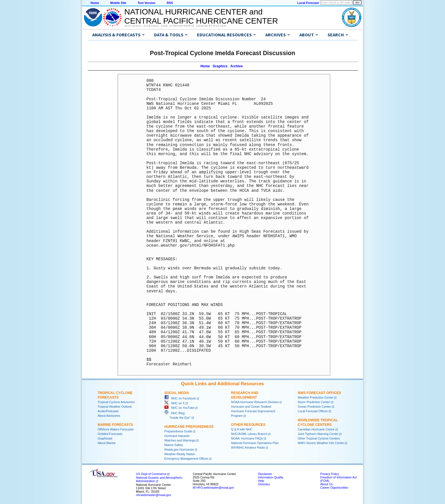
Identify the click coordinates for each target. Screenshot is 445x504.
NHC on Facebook (180, 398)
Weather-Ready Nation (180, 454)
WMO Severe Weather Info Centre (321, 443)
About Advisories (109, 416)
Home (95, 3)
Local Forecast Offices (313, 411)
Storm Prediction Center (314, 402)
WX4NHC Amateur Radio (248, 447)
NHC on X (175, 403)
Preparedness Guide (178, 431)
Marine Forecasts (115, 425)
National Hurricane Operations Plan (255, 443)
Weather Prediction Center (315, 397)
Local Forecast (308, 3)
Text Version (147, 3)
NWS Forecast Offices (319, 393)
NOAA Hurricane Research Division (255, 402)
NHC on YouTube (179, 408)
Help (261, 481)
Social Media (177, 393)
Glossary (264, 484)
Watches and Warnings (180, 440)
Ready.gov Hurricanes (179, 449)
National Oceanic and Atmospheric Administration (176, 26)
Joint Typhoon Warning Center (318, 434)
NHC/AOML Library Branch (249, 434)
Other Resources (248, 425)
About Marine (107, 443)
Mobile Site (118, 3)
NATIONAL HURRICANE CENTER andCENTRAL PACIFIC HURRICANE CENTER (201, 16)
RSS (170, 3)
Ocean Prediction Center (314, 407)
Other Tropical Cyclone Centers (319, 438)
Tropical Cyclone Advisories (116, 402)
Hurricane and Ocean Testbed (251, 407)
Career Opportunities (334, 488)
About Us (326, 484)
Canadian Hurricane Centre (316, 429)
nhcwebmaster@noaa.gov (154, 495)
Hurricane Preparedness (189, 427)
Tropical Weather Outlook (115, 407)
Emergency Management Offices (186, 459)
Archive (236, 66)
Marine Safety (174, 445)
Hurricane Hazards (177, 436)
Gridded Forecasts (110, 434)
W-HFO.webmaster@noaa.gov (213, 488)
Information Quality (271, 477)
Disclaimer (265, 474)
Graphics (220, 66)
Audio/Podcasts (108, 411)
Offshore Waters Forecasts (116, 429)
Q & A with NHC (242, 429)
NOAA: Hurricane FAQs (247, 438)
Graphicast (105, 438)
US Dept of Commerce (151, 474)
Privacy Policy (329, 474)
